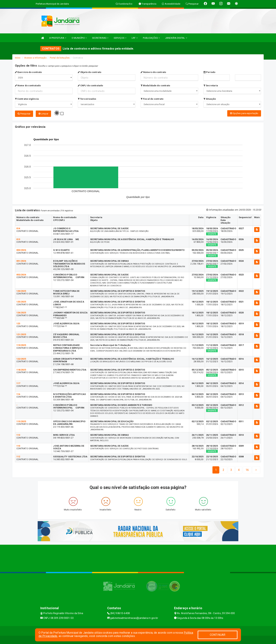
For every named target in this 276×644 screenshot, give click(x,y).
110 (18, 445)
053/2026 (21, 274)
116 (18, 394)
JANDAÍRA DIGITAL (176, 38)
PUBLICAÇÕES (151, 38)
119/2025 (21, 345)
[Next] (247, 469)
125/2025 (21, 301)
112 (18, 456)
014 (18, 228)
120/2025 (21, 290)
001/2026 (21, 261)
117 (18, 383)
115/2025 (21, 421)
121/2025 (21, 334)
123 (18, 323)
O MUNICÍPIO (79, 38)
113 (18, 435)
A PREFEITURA (58, 38)
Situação (210, 99)
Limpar (43, 114)
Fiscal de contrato (152, 99)
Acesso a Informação (35, 58)
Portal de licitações (60, 58)
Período (209, 72)
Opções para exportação (244, 113)
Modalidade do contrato (155, 86)
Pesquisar (24, 114)
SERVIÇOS (120, 38)
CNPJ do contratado (90, 86)
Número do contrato (153, 72)
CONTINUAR (218, 635)
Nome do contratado (28, 86)
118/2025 (21, 369)
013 (18, 239)
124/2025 (21, 312)
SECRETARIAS (100, 38)
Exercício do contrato (28, 72)
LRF (135, 38)
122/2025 (21, 358)
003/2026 (21, 250)
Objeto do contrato (90, 72)
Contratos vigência (27, 99)
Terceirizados (87, 99)
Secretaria (211, 86)
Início (18, 58)
